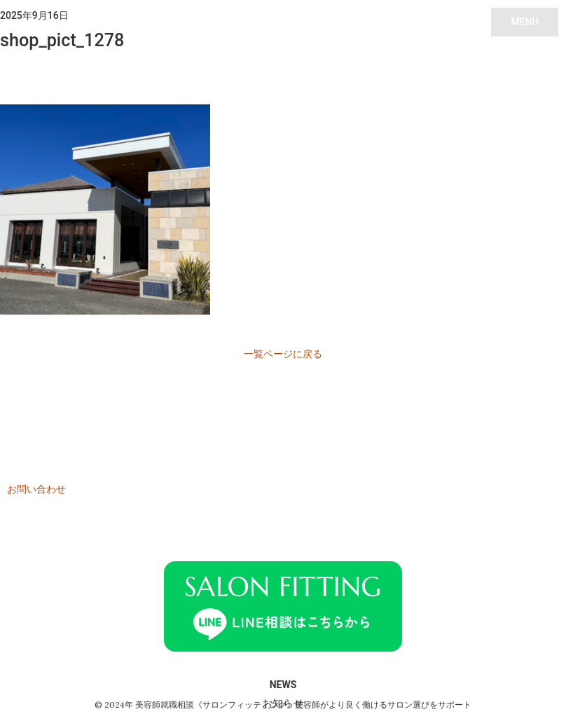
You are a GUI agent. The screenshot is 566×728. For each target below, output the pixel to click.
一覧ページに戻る (283, 354)
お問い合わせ (36, 489)
